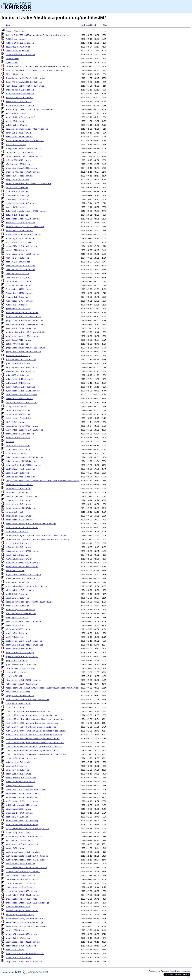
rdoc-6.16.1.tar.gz (16, 672)
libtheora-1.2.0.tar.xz (19, 488)
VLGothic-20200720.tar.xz (20, 94)
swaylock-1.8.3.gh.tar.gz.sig (22, 844)
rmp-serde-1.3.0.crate (18, 692)
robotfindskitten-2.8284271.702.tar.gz (27, 699)
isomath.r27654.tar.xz (18, 414)
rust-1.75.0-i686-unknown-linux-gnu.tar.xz (30, 711)
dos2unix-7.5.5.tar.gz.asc (20, 223)
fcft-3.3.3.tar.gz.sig (18, 262)
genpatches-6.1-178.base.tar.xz (23, 316)
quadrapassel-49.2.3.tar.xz (21, 664)
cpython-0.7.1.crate (17, 199)
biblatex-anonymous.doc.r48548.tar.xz (27, 129)
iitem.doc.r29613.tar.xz (19, 399)
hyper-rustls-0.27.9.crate (20, 387)
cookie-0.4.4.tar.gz (17, 191)
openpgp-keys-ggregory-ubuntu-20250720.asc (30, 602)
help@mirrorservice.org (181, 971)
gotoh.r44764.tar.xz (17, 344)
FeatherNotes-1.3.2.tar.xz (20, 55)
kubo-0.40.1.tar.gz (16, 453)
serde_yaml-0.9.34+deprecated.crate (26, 789)
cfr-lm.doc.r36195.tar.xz (20, 164)
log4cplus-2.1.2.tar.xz (19, 500)
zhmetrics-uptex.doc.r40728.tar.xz (25, 954)
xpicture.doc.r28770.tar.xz (21, 946)
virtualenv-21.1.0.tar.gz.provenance (26, 926)
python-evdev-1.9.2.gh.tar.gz (22, 656)
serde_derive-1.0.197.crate (21, 778)
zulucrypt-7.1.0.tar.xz (19, 957)
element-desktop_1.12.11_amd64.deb (25, 227)
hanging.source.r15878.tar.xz (22, 367)
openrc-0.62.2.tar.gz (17, 606)
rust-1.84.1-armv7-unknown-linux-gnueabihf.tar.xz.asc (36, 731)
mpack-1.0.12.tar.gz (17, 555)
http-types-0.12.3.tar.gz (20, 379)
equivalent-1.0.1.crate (19, 242)
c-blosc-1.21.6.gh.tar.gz (20, 152)
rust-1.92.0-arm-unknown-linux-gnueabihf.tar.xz (33, 750)
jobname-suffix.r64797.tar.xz (22, 426)
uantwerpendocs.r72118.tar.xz (22, 911)
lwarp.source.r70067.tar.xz (21, 508)
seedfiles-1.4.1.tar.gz (19, 774)
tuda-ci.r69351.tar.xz (18, 907)
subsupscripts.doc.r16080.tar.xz (24, 836)
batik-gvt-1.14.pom (16, 125)
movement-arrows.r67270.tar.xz (23, 551)
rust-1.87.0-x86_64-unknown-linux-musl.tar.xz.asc (34, 746)
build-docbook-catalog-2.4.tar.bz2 (25, 141)
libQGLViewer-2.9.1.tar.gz (20, 469)
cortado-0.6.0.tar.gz (17, 195)
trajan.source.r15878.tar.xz (22, 891)
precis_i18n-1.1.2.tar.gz (20, 653)
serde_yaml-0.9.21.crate (19, 785)
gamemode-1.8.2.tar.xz (18, 309)
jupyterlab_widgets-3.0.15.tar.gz (24, 430)
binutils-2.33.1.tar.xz (19, 133)
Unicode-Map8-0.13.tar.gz (20, 90)
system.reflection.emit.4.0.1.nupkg (26, 860)
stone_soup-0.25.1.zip (18, 832)
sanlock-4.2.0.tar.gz (17, 770)
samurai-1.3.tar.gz (16, 766)
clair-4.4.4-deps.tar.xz (19, 176)
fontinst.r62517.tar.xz (19, 285)
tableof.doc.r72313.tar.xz (20, 864)
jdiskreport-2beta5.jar (19, 418)
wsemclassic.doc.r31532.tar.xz (23, 942)
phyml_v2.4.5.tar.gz (17, 633)
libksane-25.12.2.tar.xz (19, 485)
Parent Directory (15, 31)
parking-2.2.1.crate (17, 617)
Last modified (88, 25)
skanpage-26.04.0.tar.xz (19, 813)
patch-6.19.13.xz (15, 625)
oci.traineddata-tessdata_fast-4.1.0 (26, 586)
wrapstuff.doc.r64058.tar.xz (22, 934)
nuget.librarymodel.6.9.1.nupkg (23, 574)
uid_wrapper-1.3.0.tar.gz (20, 914)
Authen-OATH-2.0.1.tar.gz (20, 43)
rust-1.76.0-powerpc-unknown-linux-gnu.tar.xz (31, 715)
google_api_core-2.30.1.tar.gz (23, 336)
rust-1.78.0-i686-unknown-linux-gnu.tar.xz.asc (32, 723)
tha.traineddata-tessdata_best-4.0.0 (26, 868)
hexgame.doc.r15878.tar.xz (20, 371)
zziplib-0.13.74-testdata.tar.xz (24, 961)
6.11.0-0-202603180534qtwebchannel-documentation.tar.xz (37, 35)
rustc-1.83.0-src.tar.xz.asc (22, 758)
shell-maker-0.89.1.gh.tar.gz (22, 801)
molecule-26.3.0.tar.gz (19, 547)
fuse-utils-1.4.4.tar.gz (19, 301)
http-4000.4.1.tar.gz (17, 375)
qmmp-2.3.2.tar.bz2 (16, 660)
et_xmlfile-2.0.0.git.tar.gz (22, 246)
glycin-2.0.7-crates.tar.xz (21, 328)
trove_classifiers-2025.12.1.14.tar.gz (27, 903)
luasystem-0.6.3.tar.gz (19, 504)
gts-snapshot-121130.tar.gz (21, 359)
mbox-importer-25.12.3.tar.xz (22, 528)
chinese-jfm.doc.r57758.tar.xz (23, 172)
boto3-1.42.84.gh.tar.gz (19, 137)
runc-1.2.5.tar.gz (16, 707)
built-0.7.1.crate (16, 144)
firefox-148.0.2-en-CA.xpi (20, 270)
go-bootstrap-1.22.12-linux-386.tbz (26, 332)
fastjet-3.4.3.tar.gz (17, 258)
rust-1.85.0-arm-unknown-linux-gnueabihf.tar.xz (33, 739)
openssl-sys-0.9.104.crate (20, 610)
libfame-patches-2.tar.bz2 (20, 477)
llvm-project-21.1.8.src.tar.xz (23, 496)
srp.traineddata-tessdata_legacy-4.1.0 (27, 828)
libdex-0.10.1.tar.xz (17, 473)
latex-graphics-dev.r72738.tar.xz (24, 457)
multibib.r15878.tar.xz (19, 559)
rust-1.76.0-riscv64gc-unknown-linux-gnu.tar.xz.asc (35, 719)
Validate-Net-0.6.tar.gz (19, 98)
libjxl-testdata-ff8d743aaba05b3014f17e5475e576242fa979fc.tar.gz (43, 481)
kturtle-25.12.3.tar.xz (19, 449)
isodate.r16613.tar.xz (18, 410)
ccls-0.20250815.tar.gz (19, 160)
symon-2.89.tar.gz (16, 848)
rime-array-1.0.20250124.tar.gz (23, 680)
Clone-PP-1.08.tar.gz (17, 51)
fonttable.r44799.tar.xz (19, 289)
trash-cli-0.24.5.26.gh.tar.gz (23, 895)
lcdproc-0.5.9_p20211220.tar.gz (23, 465)
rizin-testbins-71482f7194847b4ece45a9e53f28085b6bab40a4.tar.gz (42, 688)
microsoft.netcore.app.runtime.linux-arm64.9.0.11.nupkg (37, 539)
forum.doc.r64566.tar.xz (19, 293)
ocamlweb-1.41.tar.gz (17, 582)
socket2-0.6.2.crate (17, 817)
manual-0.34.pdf (14, 512)
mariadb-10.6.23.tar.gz (19, 516)
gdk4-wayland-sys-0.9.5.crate (22, 313)
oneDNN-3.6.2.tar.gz (17, 594)
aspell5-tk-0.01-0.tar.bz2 (20, 117)
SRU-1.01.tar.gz (14, 74)
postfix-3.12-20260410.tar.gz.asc (24, 645)
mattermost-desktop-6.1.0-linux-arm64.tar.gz (31, 524)
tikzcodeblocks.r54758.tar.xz (22, 879)
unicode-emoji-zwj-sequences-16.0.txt (27, 918)
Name (8, 25)
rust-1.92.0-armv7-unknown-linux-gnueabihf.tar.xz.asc (36, 754)
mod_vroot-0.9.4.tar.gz (19, 543)
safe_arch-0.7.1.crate (18, 762)
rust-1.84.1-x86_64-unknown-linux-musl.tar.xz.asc (34, 735)
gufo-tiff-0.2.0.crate (18, 363)
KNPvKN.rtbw (12, 58)
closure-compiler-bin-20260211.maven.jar (28, 184)
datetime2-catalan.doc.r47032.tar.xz (26, 211)
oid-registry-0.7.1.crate (20, 590)
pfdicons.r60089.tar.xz (19, 629)
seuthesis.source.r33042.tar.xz (23, 793)
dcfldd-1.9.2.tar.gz (17, 215)
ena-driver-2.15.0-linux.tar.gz (23, 234)
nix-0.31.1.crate (15, 571)
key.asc (10, 442)
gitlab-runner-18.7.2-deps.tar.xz (24, 324)
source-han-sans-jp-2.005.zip (22, 821)
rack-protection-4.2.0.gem (20, 668)
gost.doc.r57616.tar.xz (19, 340)
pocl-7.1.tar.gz (14, 637)
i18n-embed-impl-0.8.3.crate (22, 395)
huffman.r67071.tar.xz (18, 383)
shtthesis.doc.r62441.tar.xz (22, 805)
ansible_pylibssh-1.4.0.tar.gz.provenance (29, 109)
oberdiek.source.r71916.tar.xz (23, 578)
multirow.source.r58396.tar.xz (23, 563)
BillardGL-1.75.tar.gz (18, 47)
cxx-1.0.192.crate (16, 207)
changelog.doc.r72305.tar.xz (22, 168)
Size (105, 25)
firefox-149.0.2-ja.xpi (19, 277)
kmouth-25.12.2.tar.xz (18, 445)
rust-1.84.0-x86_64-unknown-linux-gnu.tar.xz (31, 727)
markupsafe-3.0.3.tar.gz (19, 520)
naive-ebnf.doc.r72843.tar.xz (22, 567)
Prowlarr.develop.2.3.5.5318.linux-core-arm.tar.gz (34, 70)
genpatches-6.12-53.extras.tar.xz (24, 320)
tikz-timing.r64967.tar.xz (20, 875)
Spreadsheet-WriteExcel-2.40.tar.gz (26, 78)
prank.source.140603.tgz (19, 649)
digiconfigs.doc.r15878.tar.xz (23, 219)
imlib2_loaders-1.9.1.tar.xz (22, 402)
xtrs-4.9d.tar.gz (15, 950)
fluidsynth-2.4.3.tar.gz (19, 281)
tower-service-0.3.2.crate (20, 887)
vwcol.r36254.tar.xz (17, 930)
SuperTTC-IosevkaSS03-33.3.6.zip (24, 82)
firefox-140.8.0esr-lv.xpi (20, 266)
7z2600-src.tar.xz (16, 39)
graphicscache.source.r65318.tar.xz (26, 348)
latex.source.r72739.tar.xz (21, 461)
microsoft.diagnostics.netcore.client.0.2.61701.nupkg (36, 535)
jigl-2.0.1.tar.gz (16, 422)
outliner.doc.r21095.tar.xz (21, 613)
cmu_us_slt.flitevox (17, 187)
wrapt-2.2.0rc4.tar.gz (18, 938)
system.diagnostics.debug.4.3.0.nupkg (27, 856)
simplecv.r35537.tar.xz (19, 809)
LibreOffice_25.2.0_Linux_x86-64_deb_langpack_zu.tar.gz (37, 66)
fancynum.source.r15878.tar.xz (23, 254)
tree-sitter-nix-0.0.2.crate (22, 899)
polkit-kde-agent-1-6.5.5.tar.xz (24, 641)
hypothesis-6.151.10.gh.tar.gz (23, 391)
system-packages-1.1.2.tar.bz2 (23, 852)
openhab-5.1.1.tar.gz (17, 598)
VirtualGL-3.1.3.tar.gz (19, 101)
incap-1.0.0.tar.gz (16, 406)
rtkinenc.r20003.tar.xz (19, 703)
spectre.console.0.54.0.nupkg (22, 825)
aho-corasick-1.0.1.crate (20, 105)
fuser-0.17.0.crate (16, 305)
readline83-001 (14, 676)
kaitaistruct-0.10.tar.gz (20, 434)
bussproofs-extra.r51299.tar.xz (23, 148)
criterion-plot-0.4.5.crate (21, 203)
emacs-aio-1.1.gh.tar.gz (19, 230)
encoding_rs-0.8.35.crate (20, 238)
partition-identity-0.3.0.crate (23, 621)
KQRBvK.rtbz (12, 62)
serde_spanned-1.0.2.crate (20, 782)
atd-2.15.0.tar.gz (16, 121)
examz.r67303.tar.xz (17, 250)
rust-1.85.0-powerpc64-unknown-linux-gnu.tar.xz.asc (35, 742)
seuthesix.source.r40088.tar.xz (23, 797)
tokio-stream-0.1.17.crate (20, 883)
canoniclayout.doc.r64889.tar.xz (24, 156)
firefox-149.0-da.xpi (17, 273)
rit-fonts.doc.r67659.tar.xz (22, 684)
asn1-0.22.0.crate (16, 113)
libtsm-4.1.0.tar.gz (17, 492)
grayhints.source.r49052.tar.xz (23, 352)
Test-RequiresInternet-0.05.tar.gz (25, 86)
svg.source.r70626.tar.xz (20, 840)
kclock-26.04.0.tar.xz (18, 438)
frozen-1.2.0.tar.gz (17, 297)
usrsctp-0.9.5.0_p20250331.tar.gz (24, 922)
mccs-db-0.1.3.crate (17, 531)
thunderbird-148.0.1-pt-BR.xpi (23, 871)
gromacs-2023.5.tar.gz (18, 356)
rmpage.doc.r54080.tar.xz (20, 696)
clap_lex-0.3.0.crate (17, 180)
